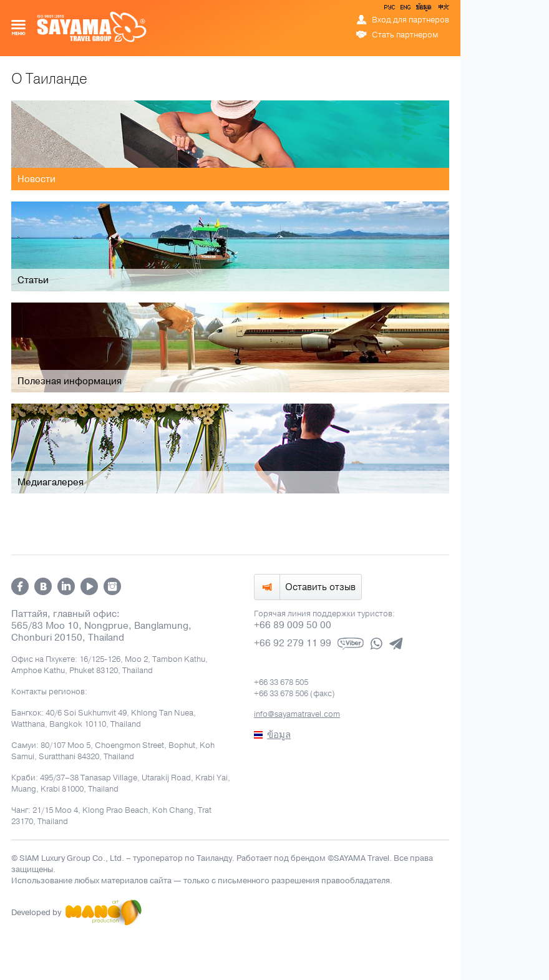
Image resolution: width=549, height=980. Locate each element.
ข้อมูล (423, 9)
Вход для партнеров (411, 20)
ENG (404, 9)
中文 (443, 9)
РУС (391, 9)
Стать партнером (405, 35)
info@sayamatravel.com (297, 714)
